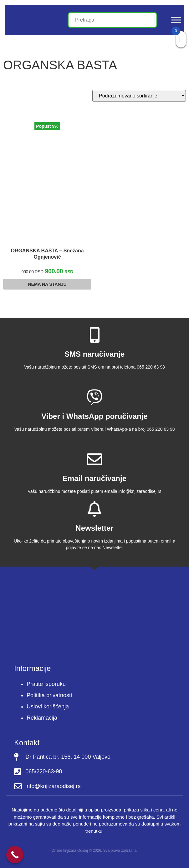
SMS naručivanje (94, 354)
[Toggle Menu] (176, 20)
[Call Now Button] (15, 855)
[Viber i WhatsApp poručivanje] (94, 397)
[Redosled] (139, 96)
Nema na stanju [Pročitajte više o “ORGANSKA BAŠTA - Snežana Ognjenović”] (47, 284)
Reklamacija (42, 718)
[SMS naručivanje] (94, 335)
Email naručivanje (94, 478)
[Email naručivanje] (94, 459)
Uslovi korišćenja (48, 707)
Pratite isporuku (46, 684)
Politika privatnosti (49, 695)
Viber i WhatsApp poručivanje (94, 416)
